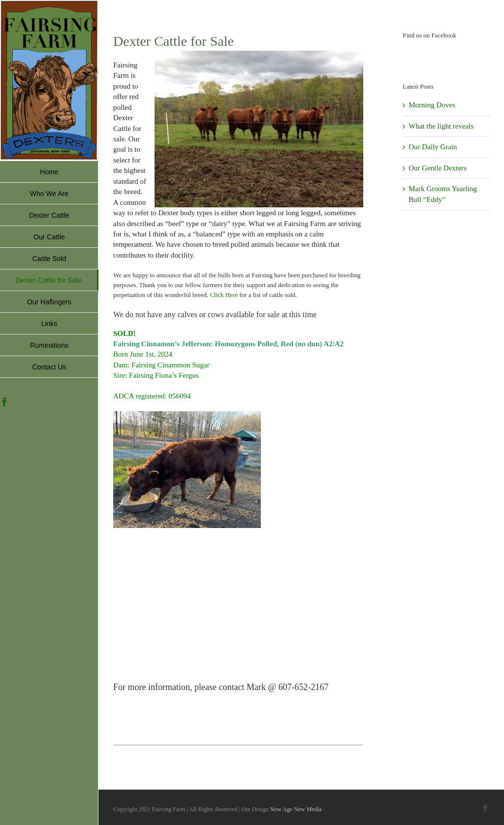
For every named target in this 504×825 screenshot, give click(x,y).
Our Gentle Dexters (437, 168)
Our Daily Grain (433, 147)
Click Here (224, 295)
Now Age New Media (296, 809)
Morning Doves (432, 105)
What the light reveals (441, 126)
